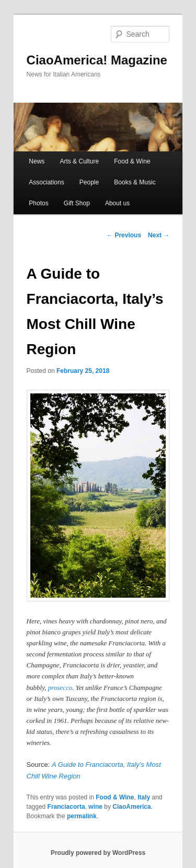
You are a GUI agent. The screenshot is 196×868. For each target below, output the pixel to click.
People (89, 182)
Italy (144, 797)
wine (95, 807)
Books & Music (135, 182)
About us (117, 203)
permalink (82, 816)
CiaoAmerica (131, 807)
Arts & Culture (79, 161)
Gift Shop (77, 203)
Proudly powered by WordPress (98, 853)
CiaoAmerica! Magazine (97, 60)
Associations (46, 182)
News (37, 161)
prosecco (60, 688)
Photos (38, 203)
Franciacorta (66, 807)
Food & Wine (132, 161)
